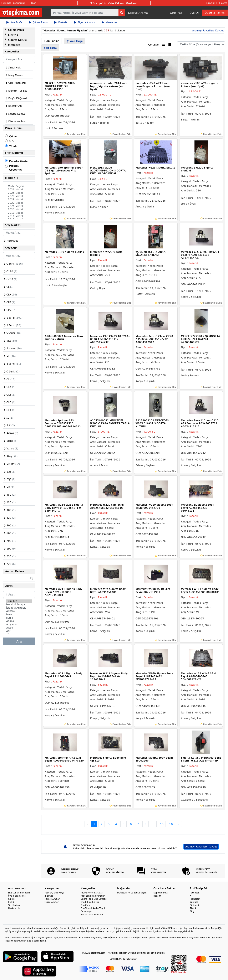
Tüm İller (19, 601)
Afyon (19, 628)
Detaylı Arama (138, 13)
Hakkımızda (14, 908)
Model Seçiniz (19, 186)
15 (162, 824)
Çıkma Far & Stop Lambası (94, 899)
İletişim (157, 896)
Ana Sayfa (14, 22)
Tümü (13, 146)
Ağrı (19, 631)
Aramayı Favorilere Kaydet (207, 30)
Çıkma (13, 136)
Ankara (19, 611)
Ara (19, 641)
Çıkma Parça (38, 22)
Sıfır (12, 141)
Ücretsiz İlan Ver (215, 13)
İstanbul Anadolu (19, 608)
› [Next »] (179, 824)
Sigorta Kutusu (84, 22)
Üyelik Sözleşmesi (17, 896)
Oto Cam (85, 905)
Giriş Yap (176, 13)
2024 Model (19, 196)
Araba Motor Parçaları (92, 893)
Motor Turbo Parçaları (92, 914)
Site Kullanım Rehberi (19, 893)
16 (171, 824)
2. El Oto (49, 896)
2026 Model (19, 190)
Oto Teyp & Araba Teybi (93, 908)
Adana (19, 621)
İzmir (19, 614)
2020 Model (19, 210)
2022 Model (19, 203)
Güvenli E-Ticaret (217, 3)
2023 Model (19, 200)
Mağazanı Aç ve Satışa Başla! (132, 893)
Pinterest (194, 905)
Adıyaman (19, 624)
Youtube (194, 902)
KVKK (11, 902)
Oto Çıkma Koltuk (90, 902)
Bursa (19, 618)
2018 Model (19, 216)
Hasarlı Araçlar (52, 899)
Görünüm (154, 45)
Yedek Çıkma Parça (54, 893)
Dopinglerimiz (161, 893)
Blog (34, 3)
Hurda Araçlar (52, 902)
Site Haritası (14, 905)
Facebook (195, 893)
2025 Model (19, 193)
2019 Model (19, 213)
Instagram (195, 899)
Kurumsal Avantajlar (13, 3)
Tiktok (193, 908)
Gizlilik (12, 899)
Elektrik (61, 22)
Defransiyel (87, 911)
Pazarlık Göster (19, 161)
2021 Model (19, 206)
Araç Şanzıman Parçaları (93, 896)
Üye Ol (194, 13)
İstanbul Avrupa (19, 604)
